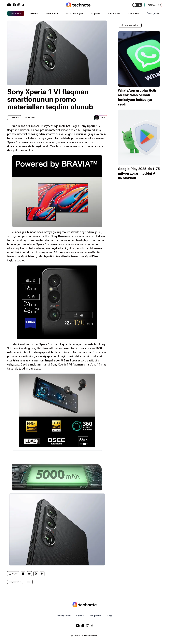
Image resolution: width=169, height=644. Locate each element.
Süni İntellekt (134, 13)
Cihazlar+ (33, 13)
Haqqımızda (95, 616)
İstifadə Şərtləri (64, 616)
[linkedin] (42, 574)
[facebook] (23, 574)
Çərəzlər (80, 616)
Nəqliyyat (95, 13)
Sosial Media (52, 13)
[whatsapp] (36, 574)
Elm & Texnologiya (74, 13)
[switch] (137, 5)
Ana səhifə (16, 13)
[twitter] (30, 574)
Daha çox (153, 13)
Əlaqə (109, 616)
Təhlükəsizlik (114, 13)
